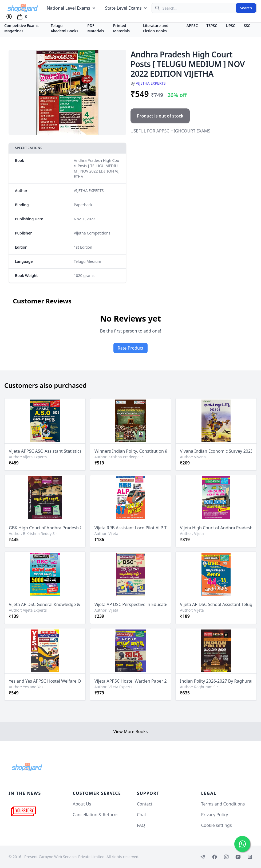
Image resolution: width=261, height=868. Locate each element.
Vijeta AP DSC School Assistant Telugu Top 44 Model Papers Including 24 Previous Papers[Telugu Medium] (216, 604)
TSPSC (212, 26)
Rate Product (131, 348)
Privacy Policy (215, 815)
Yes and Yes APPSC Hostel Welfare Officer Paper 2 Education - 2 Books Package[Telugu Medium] (45, 681)
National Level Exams (72, 8)
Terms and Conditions (223, 804)
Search (246, 8)
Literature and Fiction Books (156, 28)
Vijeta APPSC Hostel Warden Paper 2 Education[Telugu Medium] (131, 681)
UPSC (230, 26)
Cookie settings (217, 825)
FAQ (141, 825)
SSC (247, 26)
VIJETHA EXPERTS (151, 83)
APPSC (192, 26)
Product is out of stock (160, 116)
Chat (142, 815)
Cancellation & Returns (96, 815)
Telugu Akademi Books (64, 28)
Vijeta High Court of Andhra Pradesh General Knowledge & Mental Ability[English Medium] (216, 528)
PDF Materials (96, 28)
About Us (82, 804)
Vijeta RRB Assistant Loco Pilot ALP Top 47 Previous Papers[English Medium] (131, 528)
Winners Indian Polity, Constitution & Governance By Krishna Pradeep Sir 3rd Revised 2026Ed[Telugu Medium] (131, 451)
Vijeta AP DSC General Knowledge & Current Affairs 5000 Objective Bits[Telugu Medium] (45, 604)
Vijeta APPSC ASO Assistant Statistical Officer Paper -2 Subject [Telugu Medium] (45, 451)
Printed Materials (122, 28)
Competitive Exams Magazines (21, 28)
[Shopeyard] (27, 767)
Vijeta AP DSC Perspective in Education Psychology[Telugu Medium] (131, 604)
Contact (145, 804)
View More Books (131, 732)
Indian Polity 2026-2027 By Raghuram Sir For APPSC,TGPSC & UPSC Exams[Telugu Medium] (216, 681)
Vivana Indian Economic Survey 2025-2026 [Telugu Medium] (216, 451)
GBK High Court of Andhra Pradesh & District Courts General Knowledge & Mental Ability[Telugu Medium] (45, 528)
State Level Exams (127, 8)
